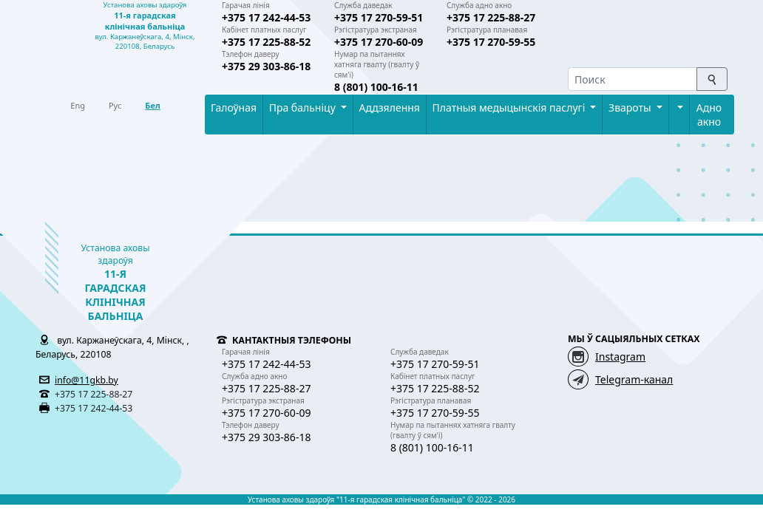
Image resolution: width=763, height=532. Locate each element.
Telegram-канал (634, 379)
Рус (115, 105)
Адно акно (709, 115)
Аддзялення (390, 108)
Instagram (620, 357)
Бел (152, 105)
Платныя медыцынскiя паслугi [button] (510, 108)
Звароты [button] (631, 108)
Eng (78, 105)
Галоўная (234, 108)
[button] (679, 108)
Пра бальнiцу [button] (304, 108)
